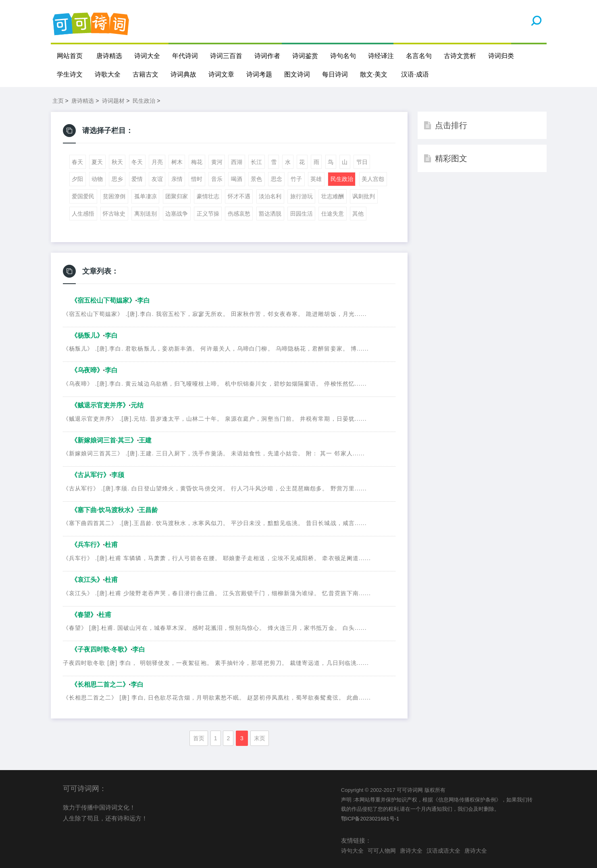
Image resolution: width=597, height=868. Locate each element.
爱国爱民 (83, 196)
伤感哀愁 (239, 214)
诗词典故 (183, 74)
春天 (77, 162)
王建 (145, 440)
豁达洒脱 (270, 214)
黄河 (217, 162)
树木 (177, 162)
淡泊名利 (270, 196)
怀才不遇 (239, 196)
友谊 (157, 179)
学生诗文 (70, 74)
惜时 (197, 179)
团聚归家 (177, 196)
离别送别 (146, 214)
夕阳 (77, 179)
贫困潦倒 (114, 196)
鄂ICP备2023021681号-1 (370, 819)
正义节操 (208, 214)
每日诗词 (335, 74)
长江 (256, 162)
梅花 (197, 162)
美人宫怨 (373, 179)
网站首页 (70, 56)
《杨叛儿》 (87, 335)
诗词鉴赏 (305, 56)
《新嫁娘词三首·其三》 (104, 440)
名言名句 (419, 56)
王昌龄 (148, 510)
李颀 (118, 475)
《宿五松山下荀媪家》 (103, 300)
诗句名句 (343, 56)
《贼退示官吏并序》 (100, 405)
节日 (362, 162)
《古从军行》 (90, 475)
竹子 (296, 179)
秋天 (117, 162)
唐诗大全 (411, 851)
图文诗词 (297, 74)
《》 (100, 684)
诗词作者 (267, 56)
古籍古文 (146, 74)
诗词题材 (113, 101)
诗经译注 (381, 56)
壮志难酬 (333, 196)
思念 (277, 179)
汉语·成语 (415, 74)
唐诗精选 (109, 56)
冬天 (137, 162)
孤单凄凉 (146, 196)
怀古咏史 (114, 214)
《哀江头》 (87, 580)
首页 (199, 738)
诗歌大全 (108, 74)
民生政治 (144, 101)
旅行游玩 (302, 196)
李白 (144, 300)
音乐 (217, 179)
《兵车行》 (87, 545)
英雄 (316, 179)
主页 (58, 101)
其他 (358, 214)
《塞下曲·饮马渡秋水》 (104, 510)
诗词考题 (259, 74)
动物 (97, 179)
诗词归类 (501, 56)
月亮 (157, 162)
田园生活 (302, 214)
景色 (256, 179)
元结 (137, 405)
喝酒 (237, 179)
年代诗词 (185, 56)
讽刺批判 (364, 196)
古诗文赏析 (460, 56)
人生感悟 (83, 214)
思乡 (117, 179)
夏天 (97, 162)
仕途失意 (333, 214)
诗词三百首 (226, 56)
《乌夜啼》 (87, 371)
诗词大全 (147, 56)
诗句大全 (352, 851)
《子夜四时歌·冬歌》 (101, 649)
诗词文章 (221, 74)
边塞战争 (177, 214)
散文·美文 (374, 74)
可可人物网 (382, 851)
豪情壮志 (208, 196)
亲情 (177, 179)
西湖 (237, 162)
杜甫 (111, 545)
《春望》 (84, 615)
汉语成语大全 (443, 851)
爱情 (137, 179)
